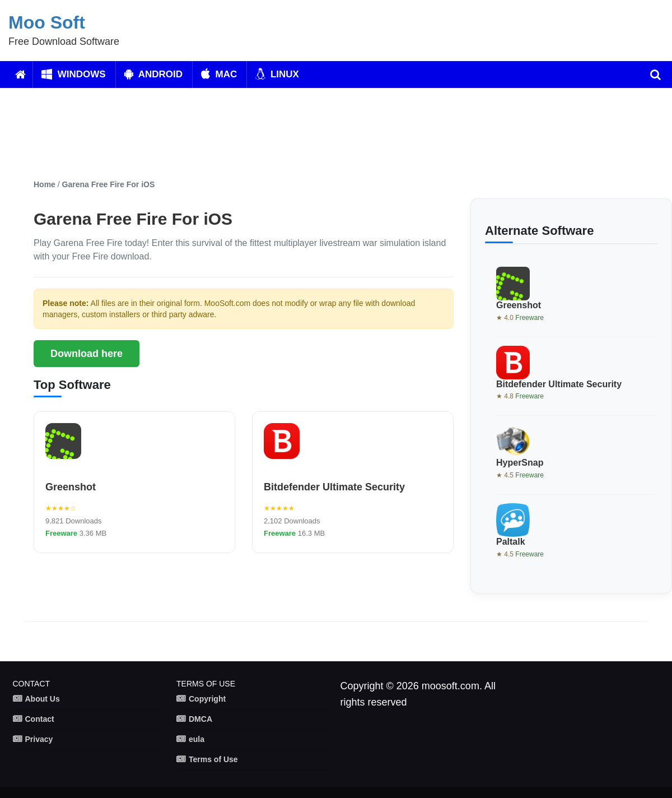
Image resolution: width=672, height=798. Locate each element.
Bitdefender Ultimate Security (334, 487)
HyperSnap (520, 463)
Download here (87, 354)
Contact (40, 719)
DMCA (200, 719)
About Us (43, 699)
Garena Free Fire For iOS (109, 184)
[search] (655, 75)
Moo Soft (47, 22)
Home (45, 184)
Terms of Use (213, 759)
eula (197, 739)
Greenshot (71, 487)
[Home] (20, 75)
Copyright (207, 699)
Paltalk (511, 542)
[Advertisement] (300, 133)
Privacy (39, 739)
